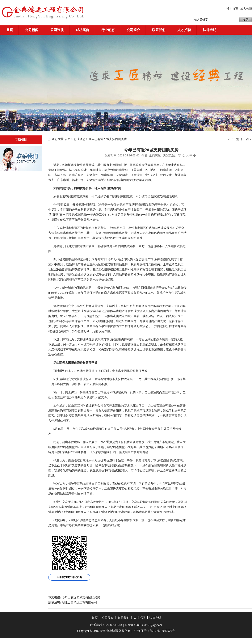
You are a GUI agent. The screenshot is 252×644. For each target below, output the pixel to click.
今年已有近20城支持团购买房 (81, 597)
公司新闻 (32, 30)
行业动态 (108, 30)
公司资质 (57, 30)
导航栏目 (21, 140)
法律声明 (210, 30)
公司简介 (133, 30)
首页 (10, 30)
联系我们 (159, 30)
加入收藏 (246, 9)
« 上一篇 (234, 139)
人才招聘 (184, 30)
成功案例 (83, 30)
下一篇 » (246, 139)
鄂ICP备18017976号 (162, 631)
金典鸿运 (155, 155)
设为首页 (232, 9)
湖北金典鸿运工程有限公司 (79, 603)
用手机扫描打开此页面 (69, 577)
